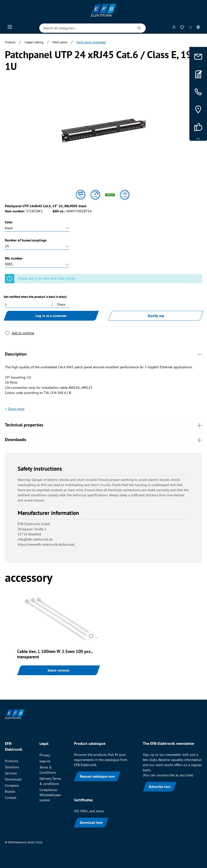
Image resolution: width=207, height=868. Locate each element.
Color (9, 222)
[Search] (139, 28)
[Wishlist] (182, 28)
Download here (91, 823)
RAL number (14, 258)
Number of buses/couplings (26, 240)
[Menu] (10, 28)
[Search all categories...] (86, 28)
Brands (10, 792)
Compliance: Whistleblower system (50, 795)
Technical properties (103, 425)
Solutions (12, 767)
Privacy (45, 755)
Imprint (45, 761)
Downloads (103, 439)
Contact (11, 798)
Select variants (58, 670)
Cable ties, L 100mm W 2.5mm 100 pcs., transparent (55, 654)
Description (103, 354)
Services (11, 773)
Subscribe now (160, 787)
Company (12, 785)
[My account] (174, 28)
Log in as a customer (51, 316)
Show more (16, 409)
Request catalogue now (97, 776)
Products (12, 761)
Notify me (156, 316)
